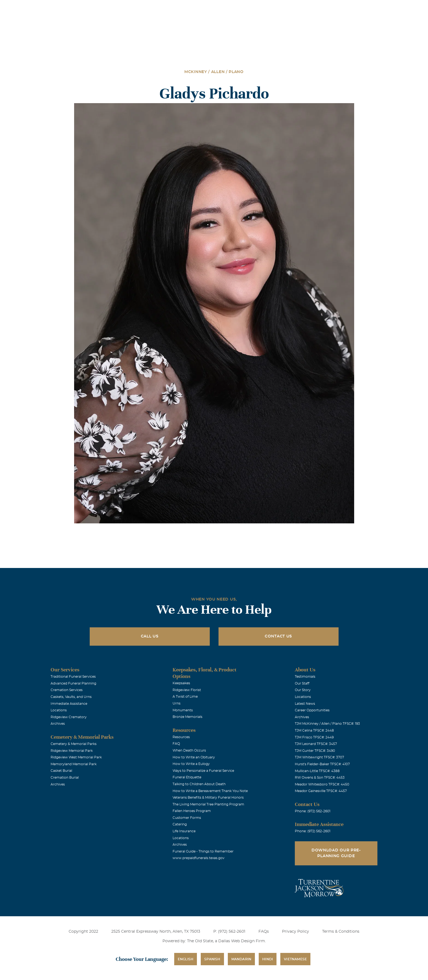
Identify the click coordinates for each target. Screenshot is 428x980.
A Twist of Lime (185, 697)
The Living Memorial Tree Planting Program (208, 804)
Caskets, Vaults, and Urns (71, 697)
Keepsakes (181, 683)
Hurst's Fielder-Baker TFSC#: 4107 (322, 764)
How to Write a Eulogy (191, 764)
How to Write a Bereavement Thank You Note (210, 791)
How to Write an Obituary (194, 757)
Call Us (150, 636)
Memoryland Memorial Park (74, 764)
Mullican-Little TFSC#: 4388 (317, 771)
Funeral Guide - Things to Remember (203, 851)
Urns (177, 703)
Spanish (212, 959)
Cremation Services (67, 690)
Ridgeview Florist (187, 690)
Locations (226, 8)
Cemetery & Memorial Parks (74, 744)
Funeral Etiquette (187, 777)
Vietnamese (295, 959)
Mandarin (241, 959)
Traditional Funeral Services (73, 677)
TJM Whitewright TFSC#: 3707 (319, 757)
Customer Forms (187, 818)
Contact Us (278, 636)
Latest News (305, 704)
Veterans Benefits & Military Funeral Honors (208, 798)
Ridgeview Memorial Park (72, 751)
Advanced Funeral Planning (73, 683)
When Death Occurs (189, 750)
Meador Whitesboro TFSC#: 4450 (322, 784)
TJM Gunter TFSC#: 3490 (315, 751)
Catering (180, 824)
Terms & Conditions (341, 932)
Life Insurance (184, 831)
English (186, 959)
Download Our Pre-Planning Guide (336, 853)
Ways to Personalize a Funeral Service (203, 771)
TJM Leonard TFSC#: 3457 (316, 744)
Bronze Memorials (187, 717)
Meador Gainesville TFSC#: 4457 (321, 791)
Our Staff (302, 683)
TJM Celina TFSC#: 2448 (314, 730)
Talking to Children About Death (199, 784)
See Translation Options (295, 9)
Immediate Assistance (69, 704)
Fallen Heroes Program (192, 811)
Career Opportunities (312, 710)
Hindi (268, 959)
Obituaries (257, 8)
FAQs (264, 932)
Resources (181, 737)
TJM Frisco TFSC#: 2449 (314, 737)
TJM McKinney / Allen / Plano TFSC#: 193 (327, 724)
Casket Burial (61, 771)
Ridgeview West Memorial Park (76, 757)
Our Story (303, 690)
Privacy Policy (295, 932)
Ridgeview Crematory (69, 717)
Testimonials (305, 677)
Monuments (183, 710)
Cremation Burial (65, 778)
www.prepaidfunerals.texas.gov (199, 858)
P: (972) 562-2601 (229, 932)
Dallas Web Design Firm (242, 941)
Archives (58, 724)
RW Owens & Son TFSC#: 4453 (320, 778)
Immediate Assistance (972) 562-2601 (354, 8)
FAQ (176, 744)
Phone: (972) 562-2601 (313, 811)
